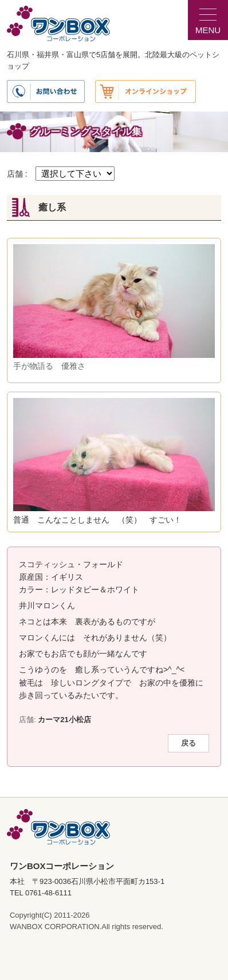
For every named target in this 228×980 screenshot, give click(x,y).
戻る (188, 743)
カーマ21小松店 (64, 720)
